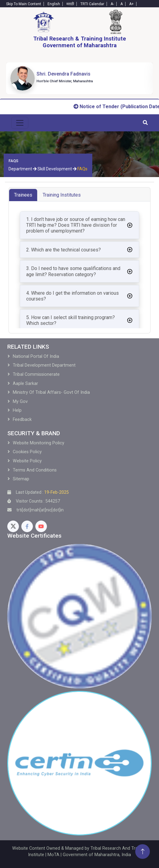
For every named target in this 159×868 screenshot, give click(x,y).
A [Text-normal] (122, 4)
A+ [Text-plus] (131, 4)
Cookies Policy (27, 452)
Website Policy (27, 461)
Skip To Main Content (24, 4)
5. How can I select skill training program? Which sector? (71, 320)
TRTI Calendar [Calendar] (92, 4)
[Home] (44, 22)
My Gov (20, 402)
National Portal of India (36, 356)
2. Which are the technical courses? (64, 250)
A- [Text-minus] (112, 4)
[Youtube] (41, 526)
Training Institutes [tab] (62, 195)
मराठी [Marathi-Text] (70, 4)
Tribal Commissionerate (36, 374)
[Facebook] (27, 526)
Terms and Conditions (35, 470)
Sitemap (21, 479)
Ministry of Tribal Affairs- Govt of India (51, 392)
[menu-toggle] (20, 123)
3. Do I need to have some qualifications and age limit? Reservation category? (73, 271)
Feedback (22, 420)
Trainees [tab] (23, 195)
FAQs (82, 169)
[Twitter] (13, 526)
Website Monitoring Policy (39, 443)
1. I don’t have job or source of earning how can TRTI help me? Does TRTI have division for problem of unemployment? (76, 225)
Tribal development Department (44, 365)
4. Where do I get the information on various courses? (72, 296)
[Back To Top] (143, 852)
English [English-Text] (54, 4)
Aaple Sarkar (25, 384)
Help (17, 410)
